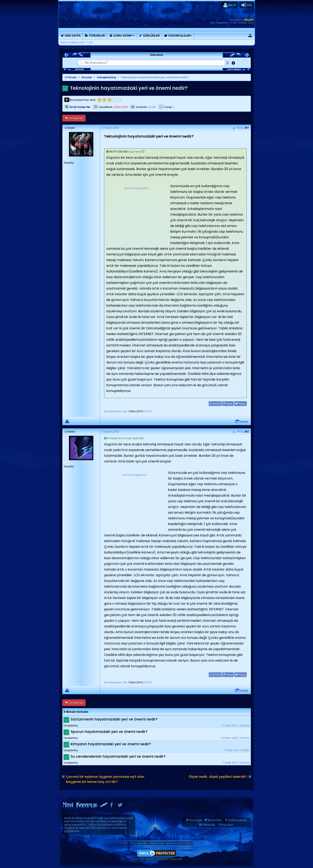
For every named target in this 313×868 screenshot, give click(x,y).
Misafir (249, 20)
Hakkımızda (208, 824)
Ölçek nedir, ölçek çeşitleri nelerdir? (218, 777)
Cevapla (242, 421)
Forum (71, 77)
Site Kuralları (215, 820)
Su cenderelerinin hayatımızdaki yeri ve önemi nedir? (118, 756)
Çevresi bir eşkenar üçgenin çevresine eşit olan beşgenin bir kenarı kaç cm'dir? (105, 779)
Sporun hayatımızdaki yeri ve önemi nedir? (109, 732)
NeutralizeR (187, 843)
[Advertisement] (137, 216)
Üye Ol (230, 5)
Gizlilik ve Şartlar (237, 820)
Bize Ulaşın (227, 824)
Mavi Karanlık (86, 818)
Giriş (247, 5)
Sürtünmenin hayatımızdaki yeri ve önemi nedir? (114, 719)
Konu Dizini (195, 820)
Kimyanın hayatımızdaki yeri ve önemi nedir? (111, 744)
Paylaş (228, 404)
